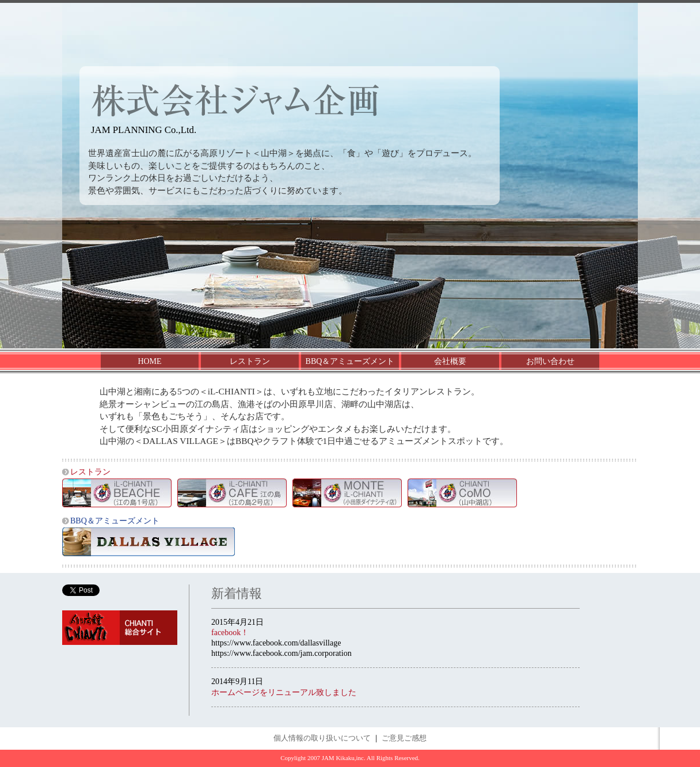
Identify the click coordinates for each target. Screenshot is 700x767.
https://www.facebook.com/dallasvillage (276, 643)
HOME (149, 361)
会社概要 (450, 361)
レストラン (250, 361)
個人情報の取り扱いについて (322, 738)
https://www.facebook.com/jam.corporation (281, 653)
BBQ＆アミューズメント (350, 361)
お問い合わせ (550, 361)
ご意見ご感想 (404, 738)
